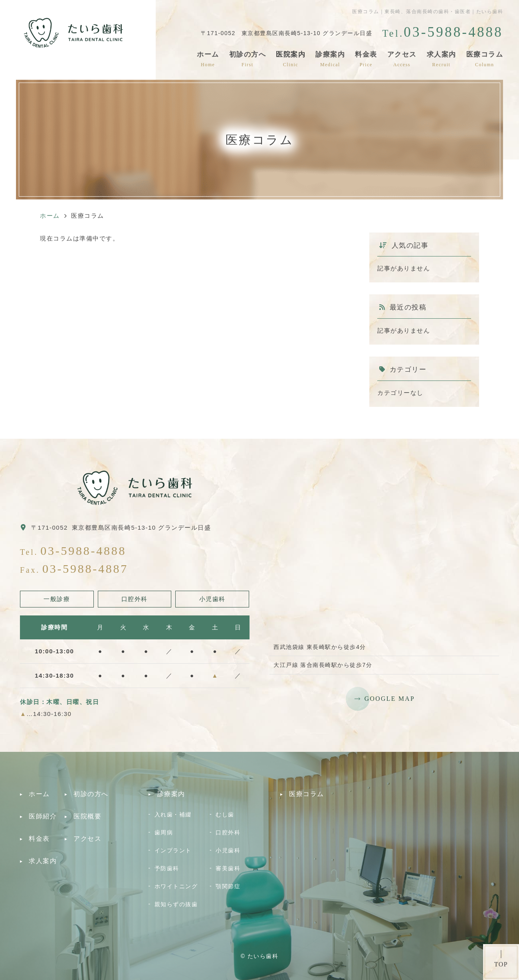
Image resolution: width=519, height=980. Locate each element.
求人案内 (442, 59)
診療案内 (330, 59)
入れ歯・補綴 (173, 814)
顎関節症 (228, 886)
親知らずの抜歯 (176, 904)
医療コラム (485, 59)
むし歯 (225, 814)
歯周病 (164, 832)
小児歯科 (228, 850)
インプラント (173, 850)
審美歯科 (228, 868)
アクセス (402, 59)
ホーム (208, 59)
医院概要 (87, 816)
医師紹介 (43, 816)
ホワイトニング (176, 886)
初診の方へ (248, 59)
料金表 (366, 59)
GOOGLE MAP (390, 699)
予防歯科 (167, 868)
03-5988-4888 (83, 551)
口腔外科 (228, 832)
